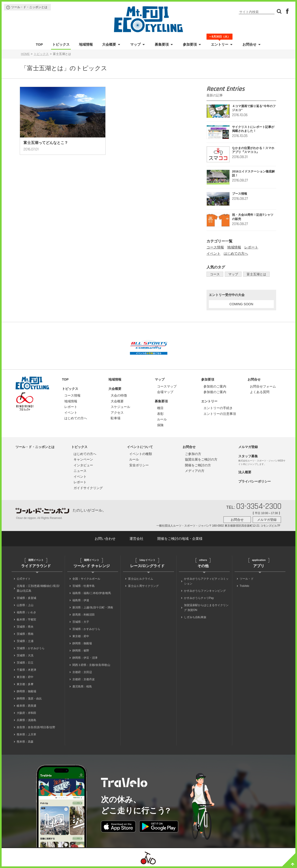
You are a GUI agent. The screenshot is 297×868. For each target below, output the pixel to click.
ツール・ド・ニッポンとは (29, 7)
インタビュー (83, 465)
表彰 (160, 414)
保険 (160, 425)
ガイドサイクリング (88, 488)
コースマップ (167, 386)
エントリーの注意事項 (220, 414)
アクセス (117, 413)
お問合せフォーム (263, 386)
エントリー (220, 44)
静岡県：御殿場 (26, 691)
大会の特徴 (119, 395)
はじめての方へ (236, 253)
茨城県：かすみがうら (31, 648)
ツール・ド (247, 579)
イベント (213, 253)
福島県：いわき (26, 612)
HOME (25, 54)
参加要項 (190, 44)
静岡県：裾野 (81, 651)
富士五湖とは (252, 274)
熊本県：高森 (25, 742)
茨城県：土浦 (25, 641)
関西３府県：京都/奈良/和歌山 (91, 665)
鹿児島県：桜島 (82, 687)
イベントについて (140, 447)
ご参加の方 (193, 454)
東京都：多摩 (25, 684)
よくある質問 (260, 392)
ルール (162, 419)
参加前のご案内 (215, 386)
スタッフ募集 (248, 456)
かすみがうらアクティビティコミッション (206, 581)
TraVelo (244, 586)
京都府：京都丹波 (84, 679)
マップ (135, 44)
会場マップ (165, 392)
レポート (251, 247)
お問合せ (249, 44)
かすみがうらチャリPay (199, 598)
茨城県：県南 (25, 634)
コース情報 (215, 247)
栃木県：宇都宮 (26, 620)
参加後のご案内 (215, 392)
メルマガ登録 (248, 447)
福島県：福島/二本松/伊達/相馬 (92, 593)
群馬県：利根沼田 (84, 615)
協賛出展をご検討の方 (201, 459)
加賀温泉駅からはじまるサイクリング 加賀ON (206, 608)
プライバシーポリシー (255, 481)
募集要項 (162, 44)
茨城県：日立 (25, 663)
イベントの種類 (141, 454)
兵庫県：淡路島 (26, 720)
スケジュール (120, 407)
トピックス (61, 44)
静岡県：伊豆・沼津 (85, 658)
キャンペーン (83, 459)
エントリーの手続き (218, 408)
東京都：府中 (25, 677)
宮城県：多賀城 (26, 598)
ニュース (80, 471)
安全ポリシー (139, 465)
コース (214, 274)
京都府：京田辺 (82, 672)
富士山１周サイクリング (143, 586)
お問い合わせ (105, 539)
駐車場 (116, 418)
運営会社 (136, 539)
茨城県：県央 (25, 627)
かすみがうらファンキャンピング (205, 591)
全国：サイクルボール (86, 579)
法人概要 (245, 472)
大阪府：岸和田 (26, 713)
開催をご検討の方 (198, 465)
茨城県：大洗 (25, 655)
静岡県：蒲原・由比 (29, 699)
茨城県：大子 (81, 622)
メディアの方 (195, 471)
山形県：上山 (25, 605)
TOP (39, 44)
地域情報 (86, 44)
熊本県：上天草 (26, 734)
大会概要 (109, 44)
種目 (160, 408)
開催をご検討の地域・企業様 (180, 539)
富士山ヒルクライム (141, 579)
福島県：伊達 (81, 600)
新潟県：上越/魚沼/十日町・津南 (93, 607)
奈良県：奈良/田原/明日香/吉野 (36, 727)
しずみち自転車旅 (195, 617)
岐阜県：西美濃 (26, 706)
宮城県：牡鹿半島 (84, 586)
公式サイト (24, 579)
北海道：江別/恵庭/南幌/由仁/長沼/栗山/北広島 (38, 588)
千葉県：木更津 (26, 670)
